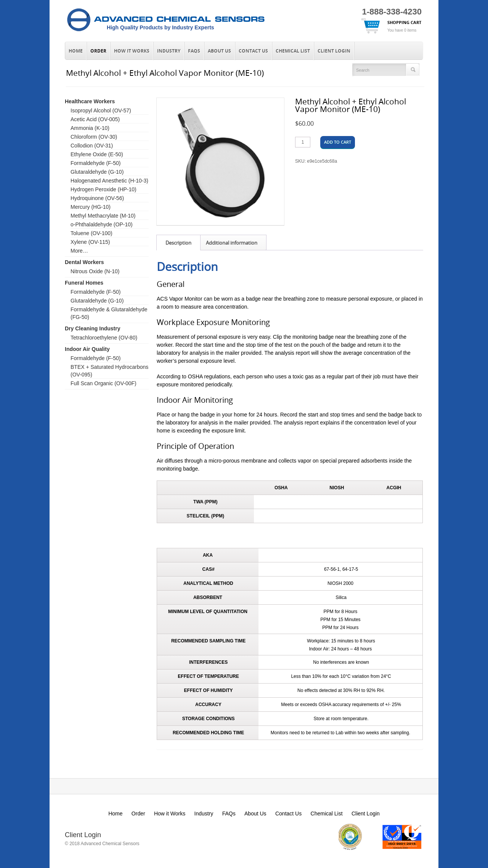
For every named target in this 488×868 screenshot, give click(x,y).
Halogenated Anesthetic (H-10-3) (109, 181)
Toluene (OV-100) (91, 233)
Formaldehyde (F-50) (96, 163)
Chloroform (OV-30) (94, 137)
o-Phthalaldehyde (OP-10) (102, 224)
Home (76, 51)
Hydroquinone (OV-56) (97, 198)
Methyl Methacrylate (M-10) (103, 216)
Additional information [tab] (232, 243)
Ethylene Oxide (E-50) (97, 154)
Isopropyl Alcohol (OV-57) (101, 111)
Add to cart (338, 142)
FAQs (194, 51)
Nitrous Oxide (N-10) (95, 271)
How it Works (132, 51)
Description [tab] (178, 243)
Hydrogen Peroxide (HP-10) (104, 189)
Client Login (334, 51)
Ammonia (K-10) (90, 128)
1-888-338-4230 (392, 12)
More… (79, 251)
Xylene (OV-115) (90, 242)
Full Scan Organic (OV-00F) (104, 383)
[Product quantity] (303, 142)
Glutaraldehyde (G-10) (97, 172)
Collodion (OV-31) (92, 146)
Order (98, 51)
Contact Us (253, 51)
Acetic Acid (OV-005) (95, 119)
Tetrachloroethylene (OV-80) (104, 338)
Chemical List (293, 51)
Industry (169, 51)
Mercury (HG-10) (91, 207)
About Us (219, 51)
